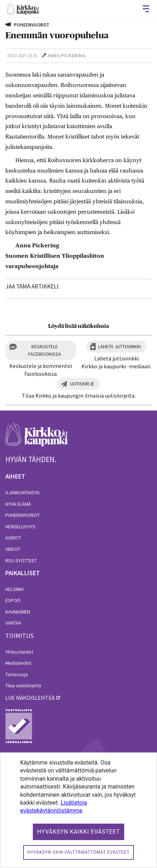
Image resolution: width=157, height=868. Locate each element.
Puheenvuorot (22, 515)
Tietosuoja (17, 674)
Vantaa (13, 623)
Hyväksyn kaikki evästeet (78, 832)
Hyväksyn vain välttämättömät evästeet (78, 852)
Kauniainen (18, 612)
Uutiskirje (82, 384)
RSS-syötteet (21, 561)
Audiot (13, 538)
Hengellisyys (20, 527)
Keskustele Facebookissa (45, 350)
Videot (13, 549)
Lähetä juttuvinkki (120, 346)
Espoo (13, 600)
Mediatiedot (18, 663)
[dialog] (78, 810)
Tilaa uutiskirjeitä (23, 685)
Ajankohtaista (22, 493)
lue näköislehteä (30, 698)
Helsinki (14, 589)
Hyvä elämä (18, 504)
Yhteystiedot (19, 652)
